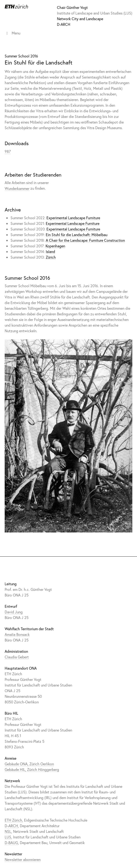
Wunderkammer (17, 188)
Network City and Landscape (80, 19)
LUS (8, 837)
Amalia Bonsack (17, 634)
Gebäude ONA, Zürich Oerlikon (29, 764)
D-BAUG (11, 843)
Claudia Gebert (17, 657)
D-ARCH (64, 24)
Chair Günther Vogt (72, 7)
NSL (8, 831)
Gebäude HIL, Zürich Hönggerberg (32, 769)
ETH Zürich (13, 820)
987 (8, 151)
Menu (12, 33)
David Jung (14, 612)
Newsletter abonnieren (23, 859)
